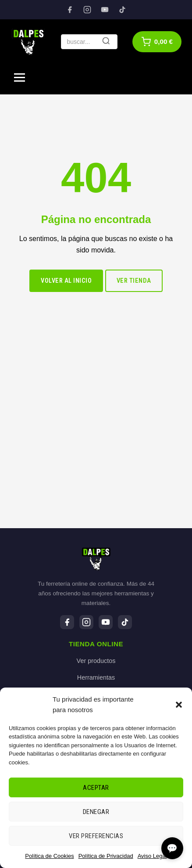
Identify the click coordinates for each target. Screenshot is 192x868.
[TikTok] (122, 10)
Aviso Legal (152, 856)
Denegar (96, 812)
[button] (179, 705)
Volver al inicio (66, 281)
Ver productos (96, 661)
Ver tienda (134, 281)
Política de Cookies (49, 856)
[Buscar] (106, 42)
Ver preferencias (96, 836)
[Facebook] (70, 10)
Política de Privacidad (106, 856)
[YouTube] (105, 10)
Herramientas (96, 677)
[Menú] (20, 77)
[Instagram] (87, 10)
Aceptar (96, 788)
